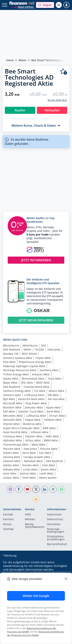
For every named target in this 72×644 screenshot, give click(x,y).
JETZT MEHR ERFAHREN (36, 320)
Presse (7, 524)
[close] (66, 579)
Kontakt (8, 515)
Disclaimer (54, 524)
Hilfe (28, 515)
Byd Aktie (9, 399)
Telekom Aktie (53, 420)
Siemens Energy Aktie (17, 391)
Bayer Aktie (10, 383)
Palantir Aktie (34, 436)
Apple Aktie (53, 407)
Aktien (22, 60)
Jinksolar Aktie (34, 407)
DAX (43, 345)
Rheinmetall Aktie (33, 379)
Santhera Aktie (49, 370)
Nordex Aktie (31, 465)
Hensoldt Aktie (12, 420)
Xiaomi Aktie (11, 453)
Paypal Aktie (33, 420)
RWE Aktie (49, 428)
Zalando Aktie (12, 461)
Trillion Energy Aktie (16, 374)
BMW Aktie (51, 440)
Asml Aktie (10, 473)
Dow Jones (54, 349)
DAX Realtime (12, 349)
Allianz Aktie (56, 391)
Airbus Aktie (33, 440)
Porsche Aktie (12, 449)
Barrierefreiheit (57, 544)
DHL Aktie (27, 383)
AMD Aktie (52, 436)
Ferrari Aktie (57, 416)
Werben (30, 519)
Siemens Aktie (12, 395)
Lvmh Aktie (46, 473)
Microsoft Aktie (13, 403)
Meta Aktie (38, 445)
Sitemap (8, 529)
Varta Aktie (29, 453)
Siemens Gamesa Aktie (18, 358)
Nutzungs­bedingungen (56, 531)
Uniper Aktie (11, 478)
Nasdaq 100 (11, 354)
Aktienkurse (30, 345)
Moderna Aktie (32, 424)
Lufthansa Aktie (34, 395)
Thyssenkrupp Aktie (16, 445)
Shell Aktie (29, 478)
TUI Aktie (40, 391)
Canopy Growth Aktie (37, 457)
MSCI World (29, 354)
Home (10, 60)
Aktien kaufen (48, 478)
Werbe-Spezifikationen (35, 526)
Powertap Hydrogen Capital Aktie (24, 366)
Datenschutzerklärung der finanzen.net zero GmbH (35, 633)
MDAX (27, 349)
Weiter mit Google (36, 596)
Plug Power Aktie (36, 403)
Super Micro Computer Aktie (21, 428)
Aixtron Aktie (28, 473)
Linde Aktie (30, 469)
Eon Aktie (45, 453)
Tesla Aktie (55, 379)
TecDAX (39, 349)
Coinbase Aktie (13, 436)
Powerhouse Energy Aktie (35, 362)
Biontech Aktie (12, 407)
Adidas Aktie (11, 465)
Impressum (54, 515)
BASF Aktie (43, 383)
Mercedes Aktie (13, 416)
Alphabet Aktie (12, 440)
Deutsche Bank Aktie (31, 399)
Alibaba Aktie (12, 469)
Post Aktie (9, 362)
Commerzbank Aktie (36, 387)
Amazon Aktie (41, 374)
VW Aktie (53, 395)
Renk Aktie (53, 411)
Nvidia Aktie (11, 379)
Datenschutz (55, 519)
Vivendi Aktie (11, 424)
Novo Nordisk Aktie (15, 432)
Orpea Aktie (43, 358)
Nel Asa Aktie (56, 399)
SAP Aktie (9, 411)
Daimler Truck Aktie (31, 411)
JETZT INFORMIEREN (36, 260)
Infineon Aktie (40, 432)
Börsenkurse (11, 345)
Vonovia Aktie (12, 457)
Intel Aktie (48, 465)
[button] (45, 5)
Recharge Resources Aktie (20, 370)
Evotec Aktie (48, 469)
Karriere (8, 519)
